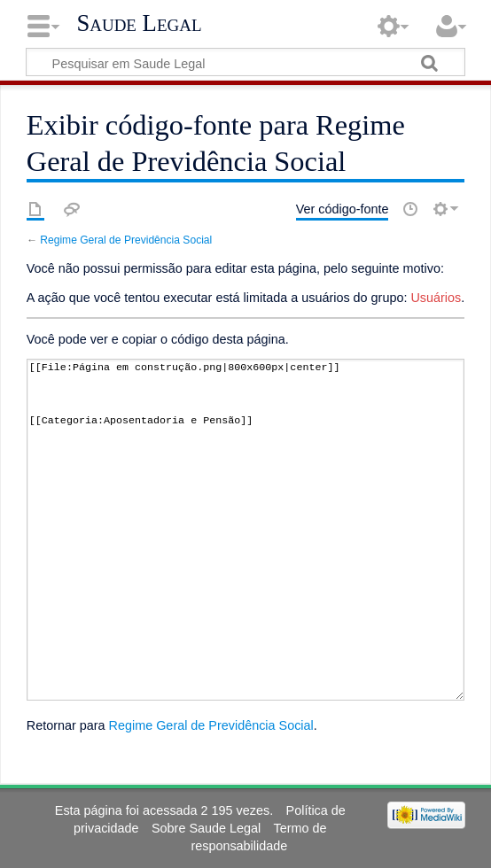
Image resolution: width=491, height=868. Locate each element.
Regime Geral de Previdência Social (126, 240)
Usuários (436, 298)
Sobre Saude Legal (206, 828)
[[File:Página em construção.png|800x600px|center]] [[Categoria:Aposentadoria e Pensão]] (245, 530)
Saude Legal (139, 23)
